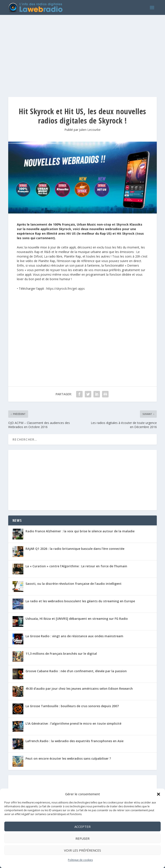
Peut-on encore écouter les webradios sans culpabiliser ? (68, 758)
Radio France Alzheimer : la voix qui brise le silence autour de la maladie (80, 531)
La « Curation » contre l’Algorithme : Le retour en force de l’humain (76, 566)
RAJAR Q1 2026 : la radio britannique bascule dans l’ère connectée (75, 549)
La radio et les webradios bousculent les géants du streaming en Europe (80, 601)
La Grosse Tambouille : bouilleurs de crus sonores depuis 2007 (72, 706)
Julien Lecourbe (90, 130)
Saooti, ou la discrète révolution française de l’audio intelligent (74, 584)
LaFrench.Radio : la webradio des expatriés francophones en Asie (74, 741)
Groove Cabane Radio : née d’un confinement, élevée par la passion (76, 671)
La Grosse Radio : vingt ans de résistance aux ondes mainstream (74, 636)
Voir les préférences (82, 850)
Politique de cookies (80, 860)
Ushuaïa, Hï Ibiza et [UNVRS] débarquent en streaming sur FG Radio (77, 619)
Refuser (82, 838)
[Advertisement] (82, 52)
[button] (159, 794)
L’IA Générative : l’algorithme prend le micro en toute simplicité (73, 723)
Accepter (82, 827)
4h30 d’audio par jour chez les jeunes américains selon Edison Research (79, 689)
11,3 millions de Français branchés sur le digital (61, 654)
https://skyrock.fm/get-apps (66, 289)
